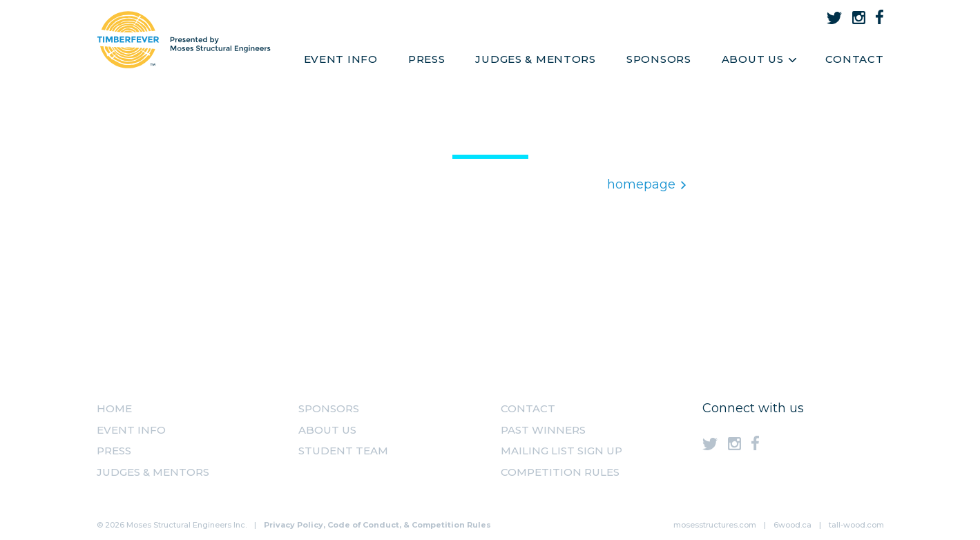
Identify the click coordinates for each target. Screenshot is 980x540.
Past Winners (543, 430)
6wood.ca (792, 525)
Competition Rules (560, 472)
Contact (854, 59)
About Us (759, 59)
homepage (646, 184)
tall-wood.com (856, 525)
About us (327, 430)
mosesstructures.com (715, 525)
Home (114, 408)
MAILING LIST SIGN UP (561, 451)
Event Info (341, 59)
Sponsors (659, 59)
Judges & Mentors (536, 59)
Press (427, 59)
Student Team (343, 451)
